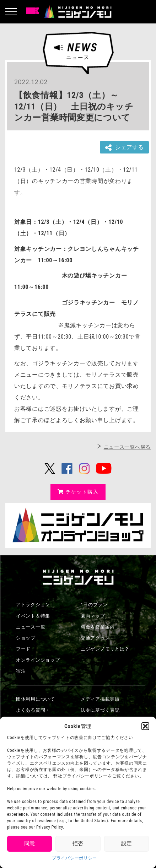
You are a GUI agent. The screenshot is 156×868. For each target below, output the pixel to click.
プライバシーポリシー (74, 858)
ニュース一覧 (31, 627)
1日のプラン (94, 605)
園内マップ (93, 616)
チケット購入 (78, 492)
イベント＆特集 (33, 616)
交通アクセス (95, 638)
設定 (127, 843)
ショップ (26, 638)
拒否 (78, 843)
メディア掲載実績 (100, 699)
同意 (29, 843)
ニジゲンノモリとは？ (105, 649)
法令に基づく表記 (100, 710)
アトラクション (33, 605)
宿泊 (21, 671)
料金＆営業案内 (98, 627)
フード (23, 649)
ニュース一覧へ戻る (127, 447)
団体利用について (36, 699)
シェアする (124, 148)
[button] (145, 726)
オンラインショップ (38, 660)
